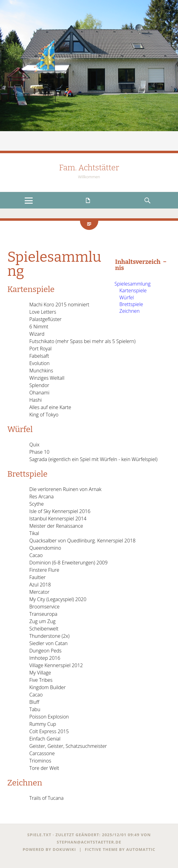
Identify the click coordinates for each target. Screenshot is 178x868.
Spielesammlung (133, 284)
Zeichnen (129, 311)
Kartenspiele (133, 290)
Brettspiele (131, 304)
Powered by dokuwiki (49, 849)
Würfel (127, 297)
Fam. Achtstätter (89, 168)
